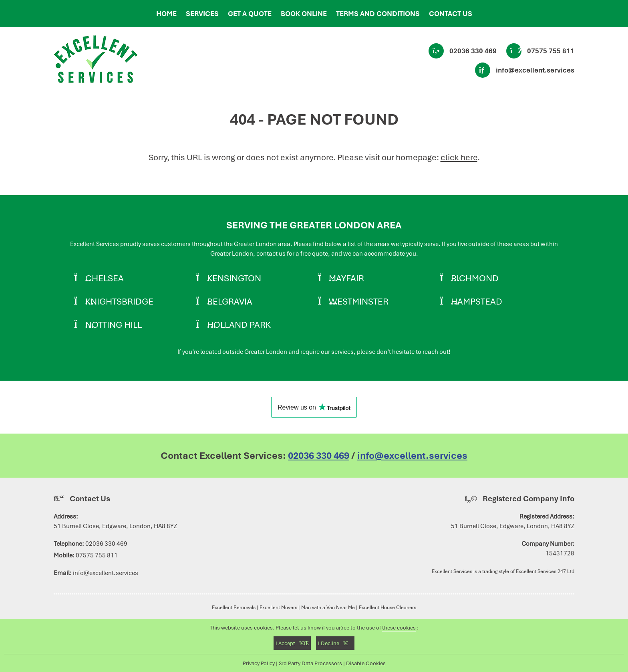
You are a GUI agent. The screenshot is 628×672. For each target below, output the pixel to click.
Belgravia (230, 301)
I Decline (335, 643)
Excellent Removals (234, 607)
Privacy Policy (259, 663)
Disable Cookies (366, 663)
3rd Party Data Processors (310, 663)
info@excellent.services (535, 70)
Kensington (234, 278)
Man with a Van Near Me (328, 607)
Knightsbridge (119, 301)
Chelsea (105, 278)
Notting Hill (114, 325)
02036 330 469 (473, 51)
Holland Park (239, 325)
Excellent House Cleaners (387, 607)
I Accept (292, 643)
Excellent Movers (278, 607)
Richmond (475, 278)
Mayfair (346, 278)
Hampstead (477, 301)
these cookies (399, 628)
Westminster (359, 301)
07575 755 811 (551, 51)
